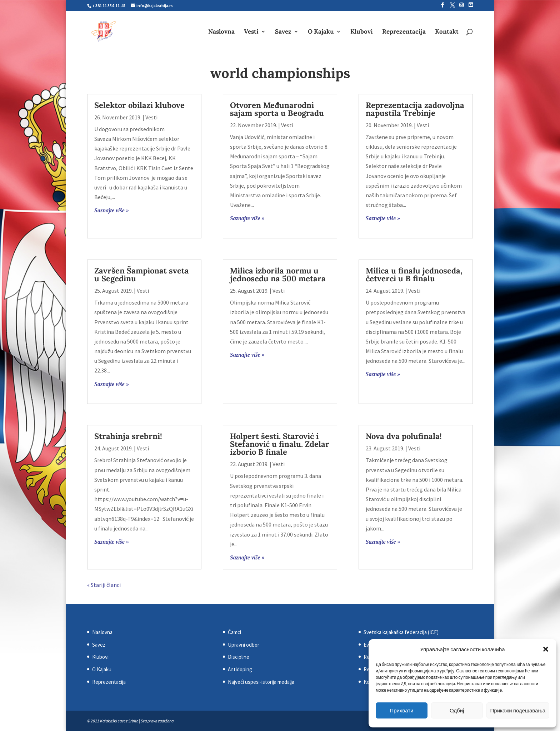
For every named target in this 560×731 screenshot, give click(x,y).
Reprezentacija (404, 32)
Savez (283, 32)
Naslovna (221, 32)
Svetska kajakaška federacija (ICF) (401, 632)
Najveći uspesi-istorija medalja (261, 682)
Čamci (234, 632)
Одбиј (457, 710)
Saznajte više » (112, 210)
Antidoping (240, 669)
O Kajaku (321, 32)
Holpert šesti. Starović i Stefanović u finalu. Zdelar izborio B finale (280, 444)
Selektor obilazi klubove (139, 105)
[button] (546, 649)
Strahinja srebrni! (128, 436)
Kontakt (447, 32)
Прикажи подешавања (518, 710)
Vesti (251, 32)
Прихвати (401, 710)
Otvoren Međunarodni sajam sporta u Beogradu (277, 109)
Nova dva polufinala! (404, 436)
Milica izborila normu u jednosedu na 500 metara (278, 275)
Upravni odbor (244, 645)
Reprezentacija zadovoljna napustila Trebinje (415, 109)
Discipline (239, 657)
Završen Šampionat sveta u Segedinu (142, 275)
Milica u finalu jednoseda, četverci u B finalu (414, 275)
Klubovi (362, 32)
